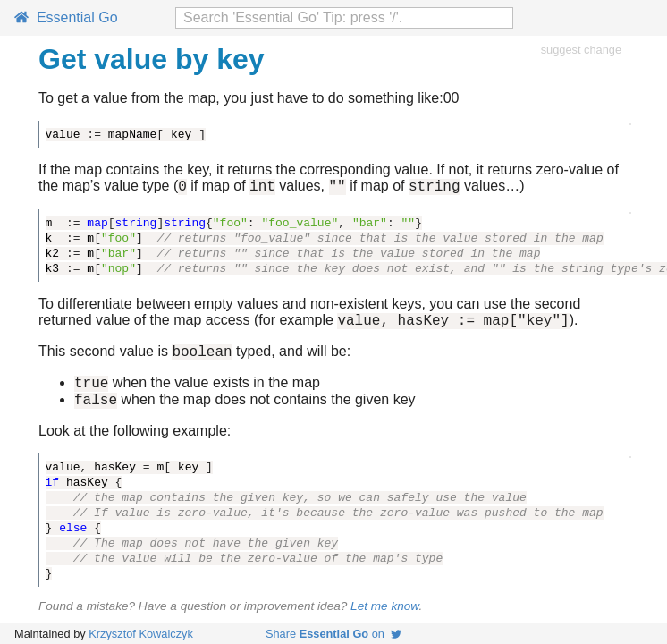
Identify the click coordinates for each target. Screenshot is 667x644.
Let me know (384, 619)
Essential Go (66, 17)
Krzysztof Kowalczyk (141, 634)
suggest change (581, 50)
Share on (333, 634)
